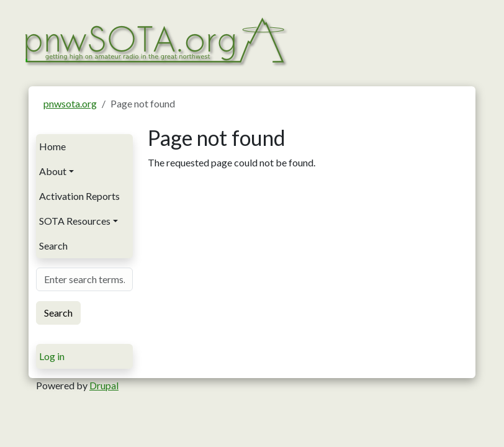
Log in (52, 356)
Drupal (104, 385)
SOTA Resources (75, 221)
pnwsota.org (70, 103)
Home (52, 146)
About (53, 171)
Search (53, 246)
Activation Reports (79, 196)
